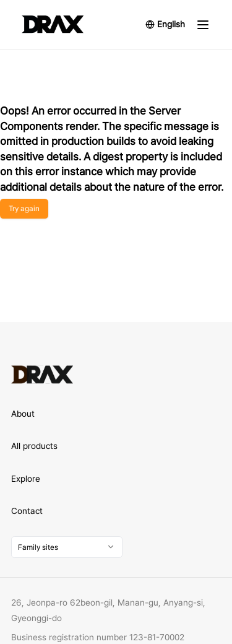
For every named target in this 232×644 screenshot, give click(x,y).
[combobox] (67, 547)
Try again (24, 208)
